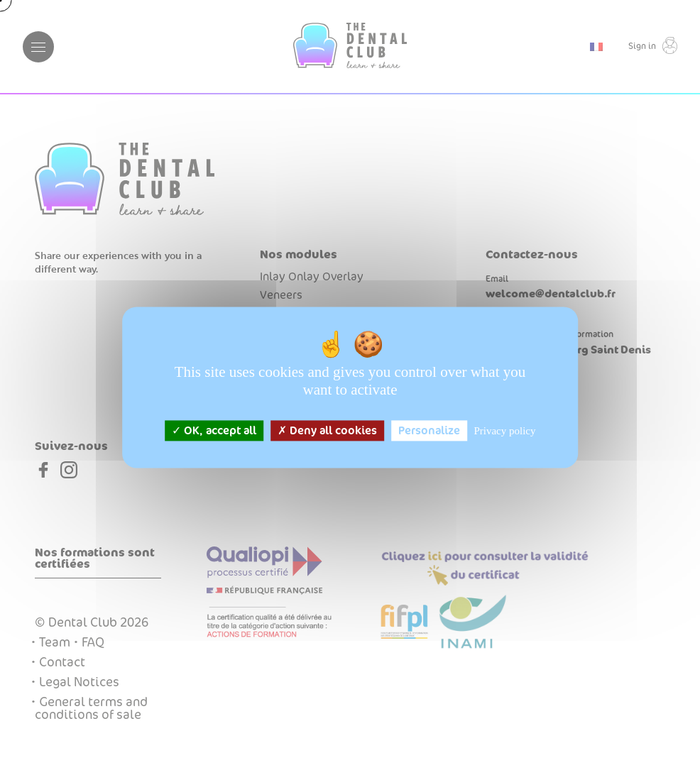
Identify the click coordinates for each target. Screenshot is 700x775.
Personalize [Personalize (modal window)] (429, 430)
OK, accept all (214, 430)
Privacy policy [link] (504, 431)
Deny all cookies (327, 430)
